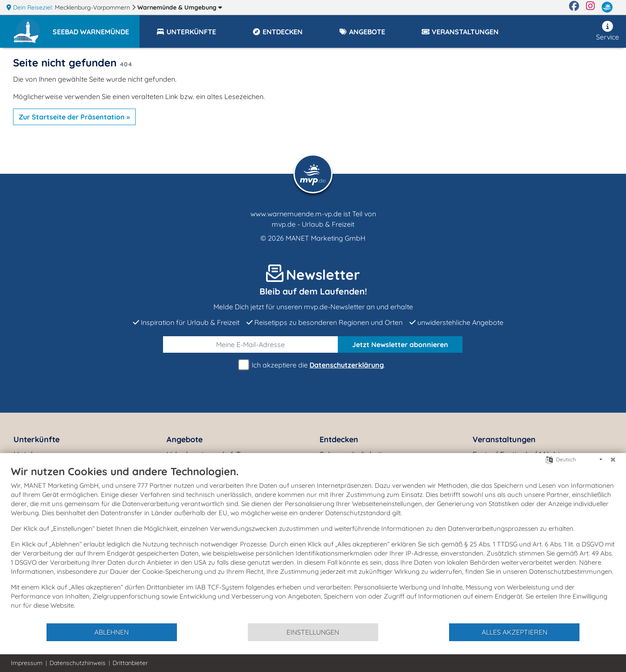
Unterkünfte (37, 439)
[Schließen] (613, 460)
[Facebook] (574, 7)
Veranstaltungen (504, 439)
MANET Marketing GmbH (326, 238)
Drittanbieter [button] (130, 663)
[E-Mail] (251, 344)
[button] (96, 28)
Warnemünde (180, 7)
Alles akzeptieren (514, 632)
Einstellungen (313, 632)
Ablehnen (112, 632)
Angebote (185, 439)
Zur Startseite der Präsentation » (74, 117)
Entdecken (339, 439)
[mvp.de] (607, 7)
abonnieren (400, 344)
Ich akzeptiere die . (313, 365)
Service (608, 31)
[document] (313, 544)
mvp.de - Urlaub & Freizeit (313, 224)
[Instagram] (590, 7)
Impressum (27, 663)
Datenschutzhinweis (78, 663)
